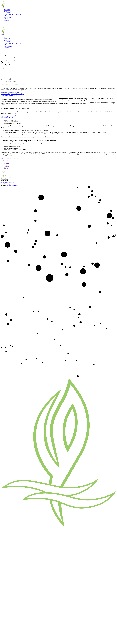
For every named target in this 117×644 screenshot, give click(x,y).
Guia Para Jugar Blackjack (8, 117)
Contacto (6, 20)
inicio (5, 37)
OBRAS (6, 16)
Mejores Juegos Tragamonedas (9, 116)
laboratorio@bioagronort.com (8, 182)
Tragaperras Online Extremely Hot (10, 92)
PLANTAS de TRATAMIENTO (12, 14)
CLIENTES (7, 13)
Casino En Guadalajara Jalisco (9, 95)
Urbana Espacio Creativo (13, 185)
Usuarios (6, 19)
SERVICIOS (7, 11)
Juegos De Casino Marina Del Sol (9, 158)
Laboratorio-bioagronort (7, 184)
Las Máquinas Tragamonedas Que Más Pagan (13, 94)
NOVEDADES (8, 17)
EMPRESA (7, 10)
